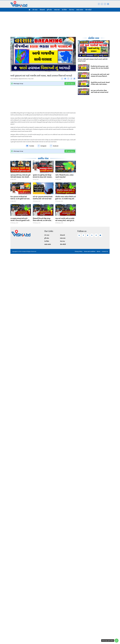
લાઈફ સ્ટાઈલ (80, 10)
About (98, 251)
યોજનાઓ (42, 10)
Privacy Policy (78, 251)
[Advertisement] (60, 23)
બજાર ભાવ (57, 10)
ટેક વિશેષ (64, 10)
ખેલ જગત (72, 10)
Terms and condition (89, 251)
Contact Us (105, 251)
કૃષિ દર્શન (49, 10)
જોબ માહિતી (88, 10)
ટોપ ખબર (35, 10)
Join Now (70, 84)
